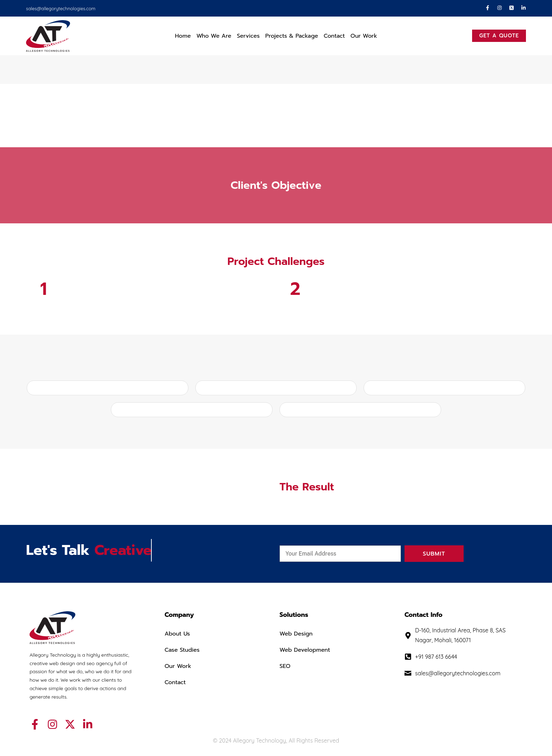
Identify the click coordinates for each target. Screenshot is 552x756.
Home (183, 36)
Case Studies (182, 650)
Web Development (305, 650)
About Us (177, 634)
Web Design (296, 634)
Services (248, 36)
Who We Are (214, 36)
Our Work (364, 36)
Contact (334, 36)
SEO (285, 666)
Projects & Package (292, 36)
